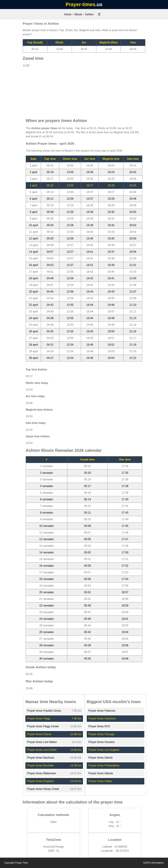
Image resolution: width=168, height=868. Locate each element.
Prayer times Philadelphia (104, 765)
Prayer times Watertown (42, 773)
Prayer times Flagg (39, 719)
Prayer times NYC (99, 726)
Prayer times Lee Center (42, 750)
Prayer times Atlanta (101, 773)
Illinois (78, 14)
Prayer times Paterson (102, 711)
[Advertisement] (84, 91)
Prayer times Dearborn (102, 719)
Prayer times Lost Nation (42, 742)
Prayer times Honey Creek (43, 789)
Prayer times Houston (102, 742)
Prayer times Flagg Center (43, 726)
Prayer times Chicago (101, 734)
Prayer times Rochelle (40, 765)
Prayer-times (80, 4)
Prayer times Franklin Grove (44, 711)
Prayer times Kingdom (40, 781)
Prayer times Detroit (100, 758)
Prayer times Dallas (100, 781)
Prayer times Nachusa (40, 758)
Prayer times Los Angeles (104, 750)
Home (68, 14)
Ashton (89, 14)
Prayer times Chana (39, 734)
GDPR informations (154, 863)
